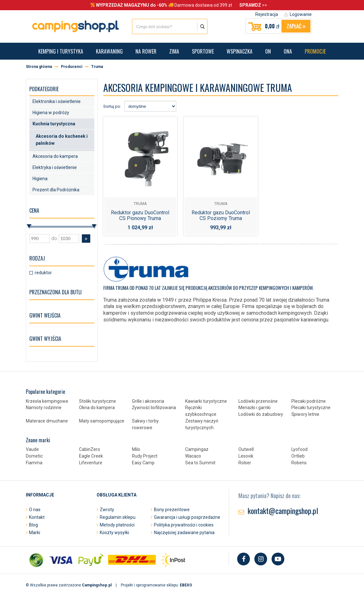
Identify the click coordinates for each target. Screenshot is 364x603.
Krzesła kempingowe (47, 401)
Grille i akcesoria (148, 401)
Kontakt (37, 517)
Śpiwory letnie (305, 414)
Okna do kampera (97, 408)
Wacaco (193, 456)
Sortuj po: (112, 106)
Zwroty (107, 510)
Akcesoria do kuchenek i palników (62, 140)
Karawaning (109, 51)
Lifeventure (91, 463)
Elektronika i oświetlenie (57, 101)
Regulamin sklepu (118, 517)
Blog (33, 525)
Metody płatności (117, 525)
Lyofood (299, 449)
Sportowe (203, 51)
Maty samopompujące (102, 421)
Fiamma (34, 463)
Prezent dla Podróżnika (56, 190)
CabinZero (90, 449)
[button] (86, 239)
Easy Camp (143, 463)
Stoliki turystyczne (98, 401)
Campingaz (197, 449)
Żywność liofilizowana (154, 408)
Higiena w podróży (51, 113)
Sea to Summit (200, 463)
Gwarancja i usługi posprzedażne (187, 517)
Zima (174, 51)
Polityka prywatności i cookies (184, 525)
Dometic (34, 456)
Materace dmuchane (47, 421)
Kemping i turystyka (61, 51)
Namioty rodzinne (44, 408)
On (268, 51)
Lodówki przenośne (258, 401)
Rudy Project (145, 456)
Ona (288, 51)
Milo (136, 449)
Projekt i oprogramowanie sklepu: (157, 585)
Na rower (146, 51)
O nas (35, 510)
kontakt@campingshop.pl (283, 511)
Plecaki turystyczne (311, 408)
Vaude (32, 449)
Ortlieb (298, 456)
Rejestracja (267, 14)
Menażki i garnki (255, 408)
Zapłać (296, 26)
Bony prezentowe (172, 510)
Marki (35, 533)
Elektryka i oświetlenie (55, 167)
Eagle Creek (91, 456)
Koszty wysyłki (114, 533)
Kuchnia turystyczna (54, 124)
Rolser (245, 463)
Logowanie (301, 14)
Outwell (246, 449)
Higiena (40, 179)
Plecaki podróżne (309, 401)
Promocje (315, 51)
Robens (299, 463)
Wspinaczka (240, 51)
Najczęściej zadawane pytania (184, 533)
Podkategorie (44, 89)
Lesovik (246, 456)
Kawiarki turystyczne (206, 401)
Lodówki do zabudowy (261, 414)
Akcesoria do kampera (55, 156)
